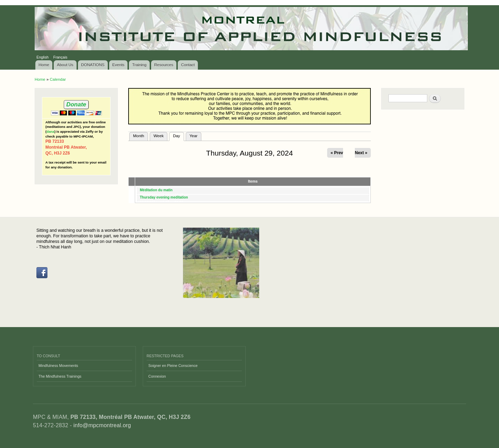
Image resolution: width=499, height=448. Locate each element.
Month (139, 136)
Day (178, 135)
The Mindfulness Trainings (60, 376)
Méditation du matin (156, 190)
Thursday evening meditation (164, 197)
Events (118, 65)
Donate (76, 104)
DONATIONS (93, 65)
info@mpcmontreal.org (102, 425)
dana (50, 131)
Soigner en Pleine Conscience (173, 366)
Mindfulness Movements (58, 366)
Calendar (58, 79)
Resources (164, 65)
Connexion (157, 376)
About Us (65, 65)
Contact (188, 65)
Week (159, 136)
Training (139, 65)
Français (60, 57)
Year (194, 136)
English (42, 57)
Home (44, 65)
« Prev (337, 153)
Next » (361, 153)
